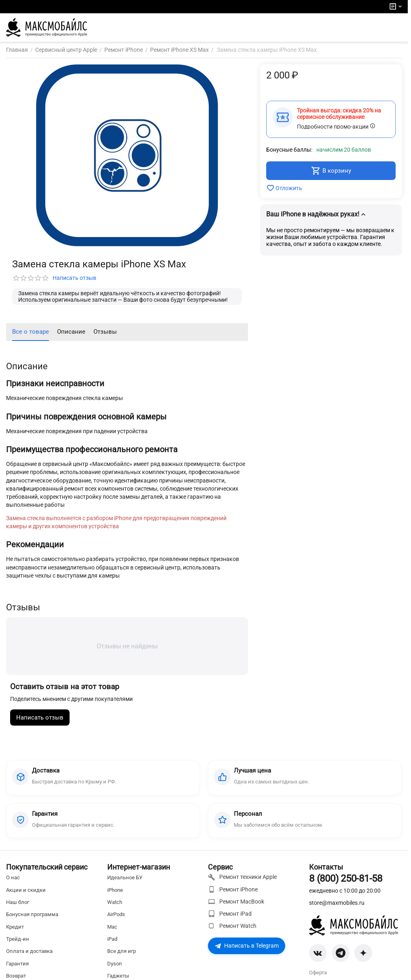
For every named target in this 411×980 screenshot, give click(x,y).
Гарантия (17, 970)
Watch (115, 908)
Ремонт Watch (232, 932)
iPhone (115, 896)
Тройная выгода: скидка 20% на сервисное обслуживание (339, 114)
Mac (112, 933)
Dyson (114, 970)
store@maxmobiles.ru (337, 909)
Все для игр (122, 957)
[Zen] (363, 959)
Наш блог (18, 908)
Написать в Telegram (247, 952)
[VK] (318, 959)
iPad (112, 945)
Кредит (15, 933)
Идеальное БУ (125, 884)
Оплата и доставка (29, 957)
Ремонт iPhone (233, 895)
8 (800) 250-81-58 (346, 885)
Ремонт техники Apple (242, 883)
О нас (13, 884)
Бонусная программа (32, 920)
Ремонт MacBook (236, 908)
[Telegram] (341, 959)
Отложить (284, 188)
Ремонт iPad (230, 920)
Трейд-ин (18, 945)
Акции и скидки (26, 896)
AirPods (116, 920)
